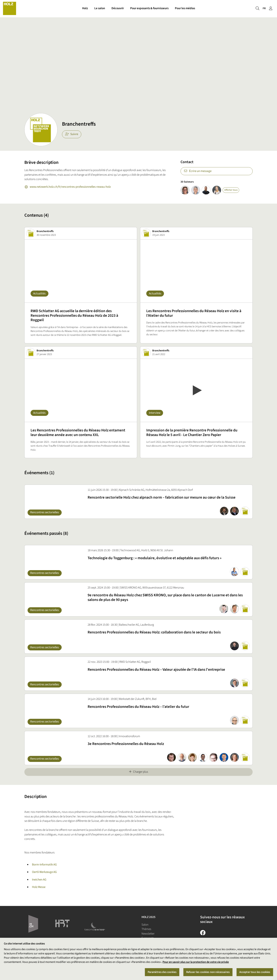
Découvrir (118, 8)
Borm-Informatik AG (44, 865)
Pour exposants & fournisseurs (149, 8)
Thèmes (146, 929)
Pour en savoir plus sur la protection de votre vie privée (196, 962)
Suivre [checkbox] (72, 134)
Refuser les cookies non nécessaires (208, 972)
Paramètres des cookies (162, 972)
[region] (138, 959)
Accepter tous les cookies (255, 972)
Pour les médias (185, 8)
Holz (85, 8)
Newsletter (148, 934)
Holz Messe (39, 887)
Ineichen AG (39, 880)
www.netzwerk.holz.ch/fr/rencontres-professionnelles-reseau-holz (68, 187)
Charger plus (139, 772)
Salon (145, 925)
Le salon (100, 8)
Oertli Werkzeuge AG (44, 872)
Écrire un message (198, 171)
